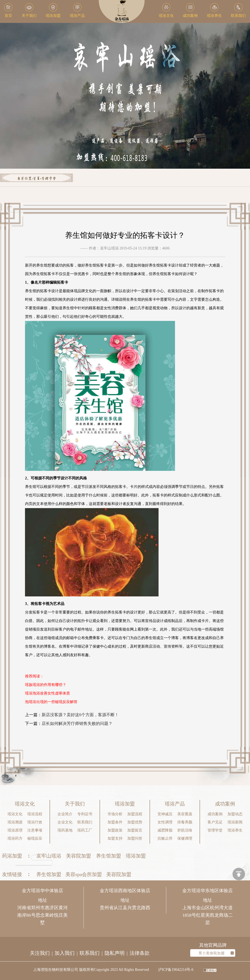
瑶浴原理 (15, 830)
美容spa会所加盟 (84, 874)
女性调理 (165, 822)
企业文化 (65, 822)
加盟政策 (115, 830)
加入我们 (65, 953)
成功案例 (215, 814)
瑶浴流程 (35, 814)
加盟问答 (135, 838)
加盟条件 (115, 822)
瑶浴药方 (15, 838)
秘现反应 (35, 838)
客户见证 (215, 822)
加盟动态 (235, 814)
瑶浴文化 (15, 814)
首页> (37, 179)
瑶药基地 (65, 830)
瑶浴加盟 (136, 856)
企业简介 (65, 814)
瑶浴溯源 (15, 822)
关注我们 (40, 953)
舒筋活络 (185, 830)
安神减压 (165, 814)
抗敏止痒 (165, 838)
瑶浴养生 (235, 830)
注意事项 (35, 830)
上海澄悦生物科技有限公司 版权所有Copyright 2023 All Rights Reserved (91, 970)
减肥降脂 (165, 830)
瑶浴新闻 (235, 822)
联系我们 (85, 822)
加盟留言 (135, 830)
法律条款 (140, 953)
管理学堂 (49, 179)
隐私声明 (115, 953)
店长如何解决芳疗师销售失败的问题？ (77, 723)
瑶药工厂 (85, 830)
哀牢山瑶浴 (49, 856)
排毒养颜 (185, 822)
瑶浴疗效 (35, 822)
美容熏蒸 (185, 814)
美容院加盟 (79, 856)
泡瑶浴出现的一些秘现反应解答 (51, 702)
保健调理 (185, 838)
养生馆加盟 (109, 856)
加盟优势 (135, 822)
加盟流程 (135, 814)
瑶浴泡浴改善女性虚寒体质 (47, 693)
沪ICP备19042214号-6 (176, 970)
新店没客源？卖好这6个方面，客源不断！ (80, 715)
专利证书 (85, 814)
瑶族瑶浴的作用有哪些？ (46, 685)
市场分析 (115, 814)
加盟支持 (115, 838)
